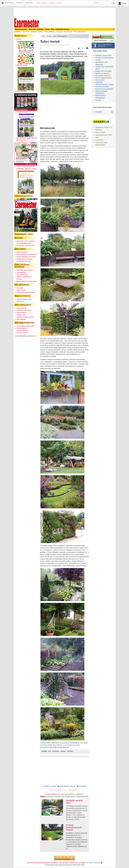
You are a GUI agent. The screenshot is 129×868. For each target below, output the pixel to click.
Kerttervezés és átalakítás (104, 89)
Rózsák (98, 100)
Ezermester (9, 3)
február (49, 36)
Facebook (26, 32)
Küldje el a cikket (49, 786)
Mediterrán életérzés (102, 73)
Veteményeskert (22, 65)
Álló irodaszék (21, 319)
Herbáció (59, 32)
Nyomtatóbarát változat (66, 786)
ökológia (70, 751)
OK (114, 3)
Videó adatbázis (49, 32)
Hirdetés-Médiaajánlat (42, 863)
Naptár (40, 32)
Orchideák (20, 288)
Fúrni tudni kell (22, 275)
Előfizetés (18, 32)
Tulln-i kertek (21, 290)
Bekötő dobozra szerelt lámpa (27, 281)
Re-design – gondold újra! (25, 245)
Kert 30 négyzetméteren (104, 78)
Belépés (124, 3)
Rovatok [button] (20, 3)
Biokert (19, 39)
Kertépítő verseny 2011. (104, 56)
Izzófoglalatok (21, 272)
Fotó (53, 29)
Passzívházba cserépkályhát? (27, 254)
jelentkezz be (31, 336)
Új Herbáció (99, 140)
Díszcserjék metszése (103, 75)
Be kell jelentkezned (53, 794)
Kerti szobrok (100, 80)
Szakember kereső (62, 29)
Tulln (49, 751)
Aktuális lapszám (21, 29)
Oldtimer (40, 29)
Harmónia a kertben (102, 87)
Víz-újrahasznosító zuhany (26, 326)
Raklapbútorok (21, 308)
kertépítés (56, 751)
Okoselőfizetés (22, 91)
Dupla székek (21, 313)
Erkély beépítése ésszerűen (26, 257)
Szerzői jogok (64, 863)
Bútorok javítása (22, 252)
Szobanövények (22, 112)
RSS (81, 863)
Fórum (47, 29)
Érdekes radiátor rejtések (25, 317)
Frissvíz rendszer (22, 333)
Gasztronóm (68, 32)
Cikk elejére (81, 786)
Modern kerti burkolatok (103, 71)
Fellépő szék (21, 315)
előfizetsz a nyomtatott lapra (66, 745)
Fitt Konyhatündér (80, 32)
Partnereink (74, 863)
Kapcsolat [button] (30, 3)
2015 (43, 36)
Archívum (32, 29)
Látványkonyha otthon (24, 310)
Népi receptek (100, 132)
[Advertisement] (64, 13)
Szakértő (34, 32)
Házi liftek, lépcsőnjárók (25, 270)
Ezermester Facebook (94, 863)
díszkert (63, 751)
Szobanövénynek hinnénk (25, 292)
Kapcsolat (30, 863)
